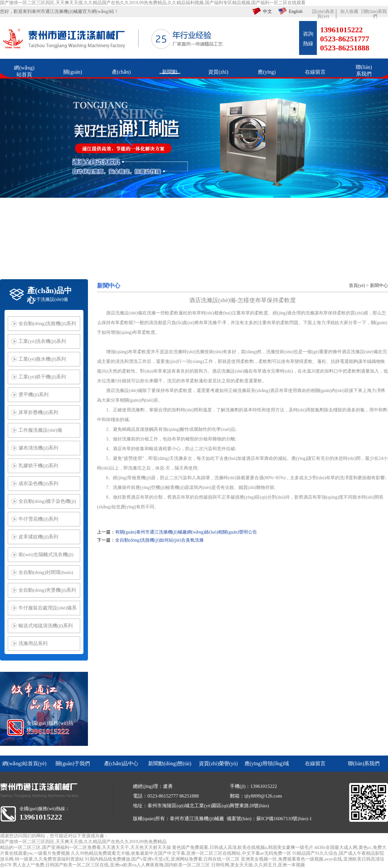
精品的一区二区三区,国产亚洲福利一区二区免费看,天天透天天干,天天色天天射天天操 (86, 847)
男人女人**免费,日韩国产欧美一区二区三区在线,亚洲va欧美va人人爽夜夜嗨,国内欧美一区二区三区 (111, 865)
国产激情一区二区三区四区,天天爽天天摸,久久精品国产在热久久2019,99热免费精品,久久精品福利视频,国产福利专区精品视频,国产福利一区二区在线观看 (153, 3)
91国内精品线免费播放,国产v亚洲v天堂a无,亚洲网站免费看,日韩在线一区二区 (162, 859)
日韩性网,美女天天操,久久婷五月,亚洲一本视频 (258, 865)
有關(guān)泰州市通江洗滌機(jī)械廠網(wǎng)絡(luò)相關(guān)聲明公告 (186, 532)
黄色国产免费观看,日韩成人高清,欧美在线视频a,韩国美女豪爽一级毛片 (243, 847)
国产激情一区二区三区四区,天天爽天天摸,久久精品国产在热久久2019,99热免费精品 (83, 842)
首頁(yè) (357, 286)
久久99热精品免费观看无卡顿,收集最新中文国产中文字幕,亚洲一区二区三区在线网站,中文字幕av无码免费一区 (181, 853)
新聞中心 (379, 286)
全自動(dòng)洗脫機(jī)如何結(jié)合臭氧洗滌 (159, 540)
